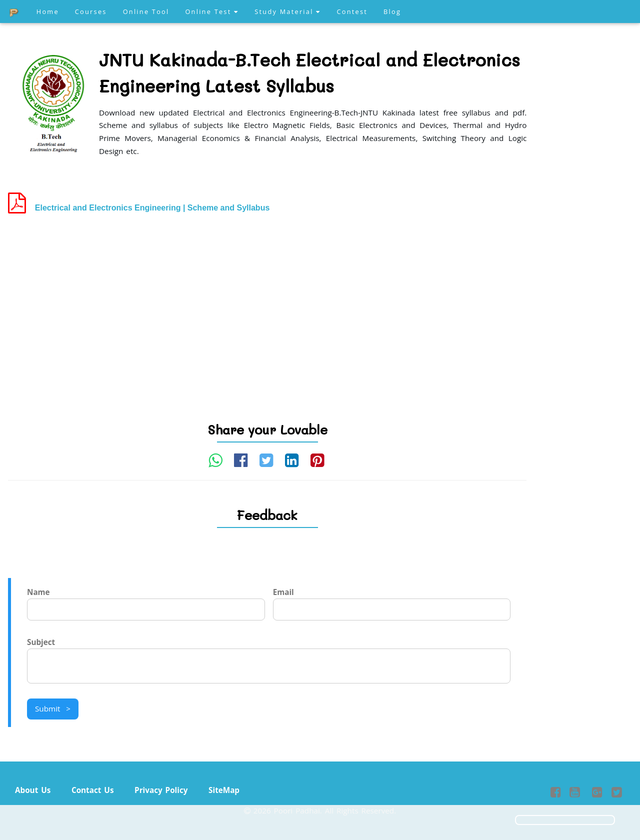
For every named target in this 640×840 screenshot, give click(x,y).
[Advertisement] (267, 300)
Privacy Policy (161, 790)
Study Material (287, 11)
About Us (33, 790)
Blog (392, 11)
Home (48, 11)
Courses (91, 11)
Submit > (53, 708)
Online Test (212, 11)
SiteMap (224, 790)
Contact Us (93, 790)
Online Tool (146, 11)
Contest (352, 11)
